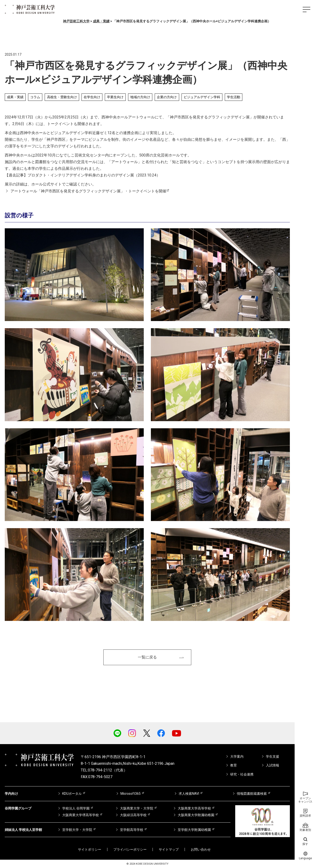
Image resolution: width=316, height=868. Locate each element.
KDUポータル (72, 794)
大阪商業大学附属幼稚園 (196, 815)
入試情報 (273, 765)
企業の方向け (167, 97)
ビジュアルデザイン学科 (202, 97)
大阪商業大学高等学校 (194, 808)
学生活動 (234, 97)
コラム (35, 97)
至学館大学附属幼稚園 (194, 830)
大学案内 (237, 756)
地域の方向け (140, 97)
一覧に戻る (147, 657)
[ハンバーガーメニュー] (306, 10)
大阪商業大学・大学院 (137, 808)
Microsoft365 (131, 794)
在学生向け (92, 97)
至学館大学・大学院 (77, 830)
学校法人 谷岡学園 (76, 808)
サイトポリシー (90, 849)
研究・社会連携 (242, 774)
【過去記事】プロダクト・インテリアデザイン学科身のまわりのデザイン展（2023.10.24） (82, 175)
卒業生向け (115, 97)
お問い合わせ (201, 849)
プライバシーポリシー (130, 849)
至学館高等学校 (132, 830)
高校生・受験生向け (62, 97)
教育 (234, 765)
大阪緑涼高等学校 (133, 815)
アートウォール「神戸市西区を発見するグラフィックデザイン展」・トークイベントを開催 (88, 191)
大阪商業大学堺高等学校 (81, 815)
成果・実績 (15, 97)
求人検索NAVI (189, 794)
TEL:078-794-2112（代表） (104, 770)
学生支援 (273, 756)
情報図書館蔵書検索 (252, 794)
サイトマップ (169, 849)
